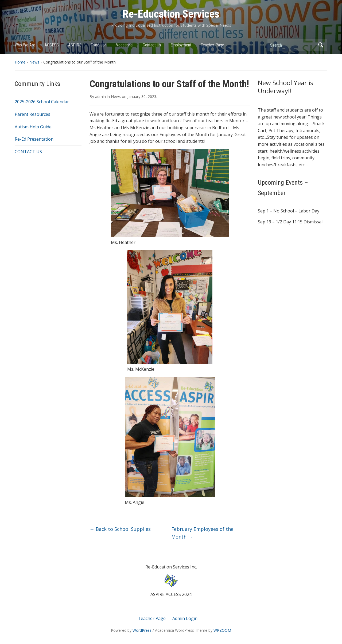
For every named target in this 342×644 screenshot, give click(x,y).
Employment (181, 45)
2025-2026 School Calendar (42, 102)
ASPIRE (75, 45)
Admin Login (185, 618)
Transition (99, 45)
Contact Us (152, 45)
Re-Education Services (171, 14)
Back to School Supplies (120, 529)
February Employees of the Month (202, 533)
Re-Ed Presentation (34, 139)
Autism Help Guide (33, 127)
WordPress (142, 630)
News (34, 62)
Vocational (125, 45)
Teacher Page (212, 45)
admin (100, 96)
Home (20, 62)
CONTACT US (28, 152)
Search (321, 45)
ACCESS (52, 45)
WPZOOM (222, 630)
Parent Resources (32, 114)
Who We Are (25, 45)
